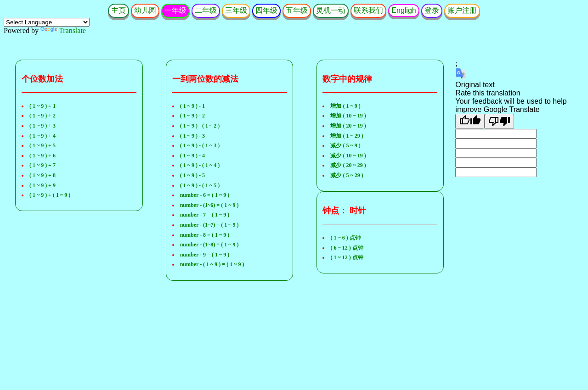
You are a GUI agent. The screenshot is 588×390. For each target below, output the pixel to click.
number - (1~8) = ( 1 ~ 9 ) (209, 245)
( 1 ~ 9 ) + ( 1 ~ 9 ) (50, 195)
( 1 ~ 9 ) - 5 (192, 175)
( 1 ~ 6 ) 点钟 (345, 238)
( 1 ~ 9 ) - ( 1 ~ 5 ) (200, 185)
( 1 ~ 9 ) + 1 (42, 106)
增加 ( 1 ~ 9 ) (345, 106)
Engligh (404, 10)
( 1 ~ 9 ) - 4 (192, 156)
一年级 (175, 10)
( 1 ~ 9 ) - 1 (192, 106)
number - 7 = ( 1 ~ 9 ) (205, 215)
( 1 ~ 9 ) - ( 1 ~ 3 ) (200, 145)
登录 (432, 10)
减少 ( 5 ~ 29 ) (347, 175)
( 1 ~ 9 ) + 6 (42, 156)
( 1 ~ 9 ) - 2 (192, 116)
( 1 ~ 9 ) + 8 (42, 175)
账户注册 (462, 10)
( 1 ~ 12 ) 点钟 (347, 257)
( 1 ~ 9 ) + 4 (42, 136)
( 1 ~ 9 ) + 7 (42, 165)
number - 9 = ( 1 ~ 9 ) (205, 255)
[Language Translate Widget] (47, 22)
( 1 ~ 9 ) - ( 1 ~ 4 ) (200, 165)
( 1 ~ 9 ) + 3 (42, 126)
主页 (119, 10)
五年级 (297, 10)
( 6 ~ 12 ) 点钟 (347, 248)
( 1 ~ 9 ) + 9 (42, 185)
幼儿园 (145, 10)
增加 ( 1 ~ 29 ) (347, 136)
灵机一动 (331, 10)
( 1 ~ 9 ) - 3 (192, 136)
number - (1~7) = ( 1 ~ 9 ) (209, 225)
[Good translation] (470, 121)
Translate (63, 31)
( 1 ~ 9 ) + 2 (42, 116)
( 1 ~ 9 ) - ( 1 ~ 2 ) (200, 126)
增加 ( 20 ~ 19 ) (348, 126)
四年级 (266, 10)
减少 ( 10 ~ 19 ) (348, 156)
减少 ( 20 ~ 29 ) (348, 165)
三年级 (236, 10)
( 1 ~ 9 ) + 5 (42, 145)
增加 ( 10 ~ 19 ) (348, 116)
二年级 (206, 10)
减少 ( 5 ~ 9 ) (345, 145)
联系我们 (368, 10)
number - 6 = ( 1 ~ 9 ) (205, 195)
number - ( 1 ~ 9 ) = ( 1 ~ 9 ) (212, 264)
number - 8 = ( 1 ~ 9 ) (205, 235)
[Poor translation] (499, 121)
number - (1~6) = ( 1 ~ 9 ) (209, 205)
